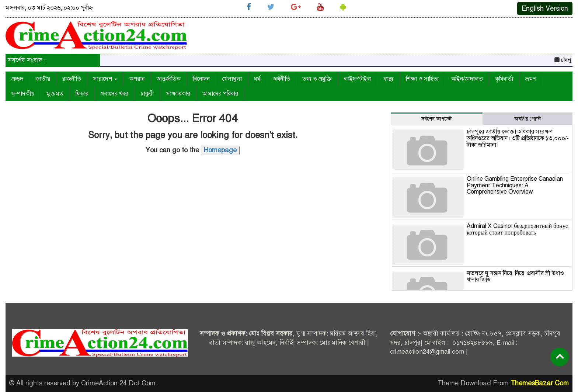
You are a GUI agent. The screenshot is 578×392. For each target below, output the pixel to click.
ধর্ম (257, 79)
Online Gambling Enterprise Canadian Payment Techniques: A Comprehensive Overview (515, 185)
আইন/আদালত (467, 79)
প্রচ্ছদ (17, 79)
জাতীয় (43, 79)
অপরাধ (137, 79)
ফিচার (82, 94)
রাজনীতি (72, 79)
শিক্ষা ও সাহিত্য (422, 79)
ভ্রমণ (531, 79)
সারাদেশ (105, 79)
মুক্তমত (55, 94)
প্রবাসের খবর (114, 94)
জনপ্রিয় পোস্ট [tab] (527, 119)
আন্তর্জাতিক (169, 79)
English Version (545, 8)
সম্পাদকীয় (23, 94)
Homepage (220, 150)
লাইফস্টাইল (358, 79)
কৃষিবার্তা (504, 79)
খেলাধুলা (232, 79)
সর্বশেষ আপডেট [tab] (436, 119)
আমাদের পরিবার (220, 94)
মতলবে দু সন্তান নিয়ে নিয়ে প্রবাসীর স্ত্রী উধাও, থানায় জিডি (516, 277)
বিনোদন (201, 79)
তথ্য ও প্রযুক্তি (317, 79)
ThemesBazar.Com (540, 383)
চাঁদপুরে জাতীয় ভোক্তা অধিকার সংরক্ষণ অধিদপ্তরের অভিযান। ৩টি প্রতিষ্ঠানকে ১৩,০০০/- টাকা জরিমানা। (518, 138)
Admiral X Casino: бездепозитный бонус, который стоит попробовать (518, 229)
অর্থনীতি (281, 79)
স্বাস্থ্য (389, 79)
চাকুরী (147, 94)
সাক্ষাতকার (178, 94)
